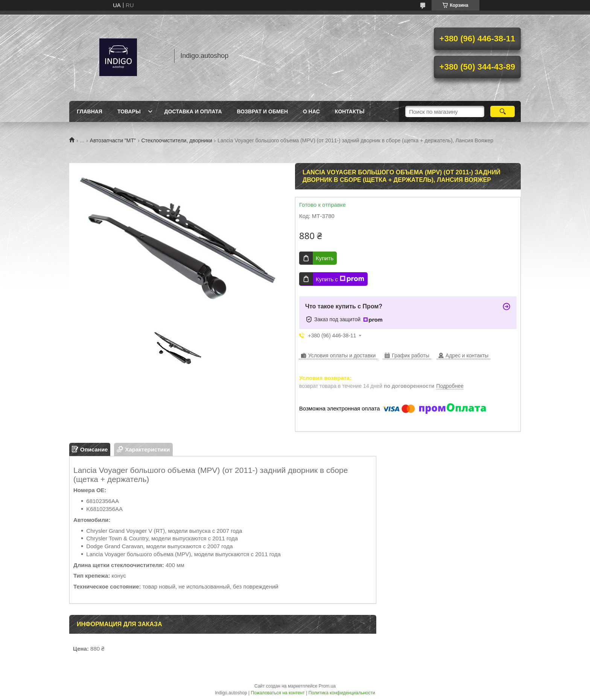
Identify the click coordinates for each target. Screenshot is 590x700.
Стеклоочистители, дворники (176, 140)
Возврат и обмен (263, 111)
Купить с (340, 279)
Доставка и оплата (193, 111)
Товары (129, 111)
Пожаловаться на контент (278, 693)
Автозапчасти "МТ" (113, 140)
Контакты (350, 111)
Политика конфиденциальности (342, 693)
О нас (311, 111)
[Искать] (503, 111)
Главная (90, 111)
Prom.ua (327, 686)
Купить (325, 258)
